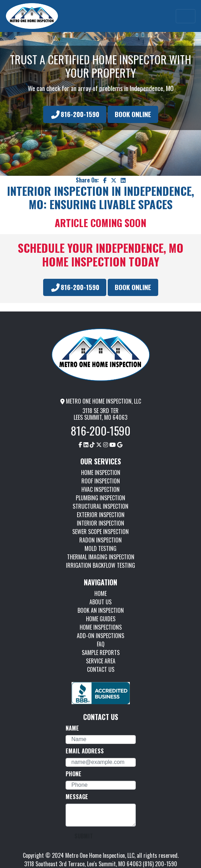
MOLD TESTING (100, 548)
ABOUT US (100, 602)
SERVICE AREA (101, 661)
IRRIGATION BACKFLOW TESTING (100, 565)
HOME (100, 593)
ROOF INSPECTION (101, 481)
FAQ (101, 644)
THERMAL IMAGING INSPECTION (101, 557)
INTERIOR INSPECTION (100, 523)
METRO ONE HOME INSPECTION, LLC (101, 401)
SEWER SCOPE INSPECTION (100, 532)
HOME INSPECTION (101, 472)
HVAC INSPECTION (100, 489)
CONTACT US (101, 669)
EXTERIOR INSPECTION (101, 515)
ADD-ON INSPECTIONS (100, 636)
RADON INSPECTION (100, 540)
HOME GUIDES (101, 619)
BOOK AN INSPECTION (101, 610)
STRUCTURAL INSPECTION (100, 506)
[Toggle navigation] (186, 16)
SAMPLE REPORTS (101, 652)
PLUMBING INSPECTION (100, 498)
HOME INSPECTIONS (101, 627)
